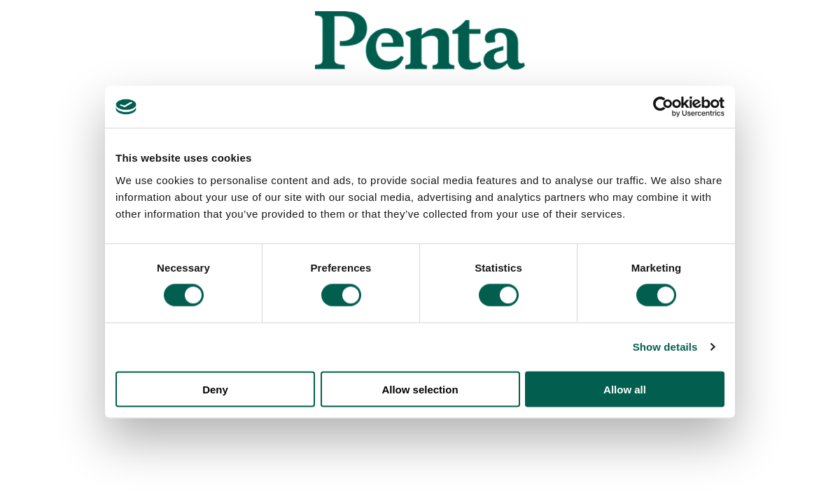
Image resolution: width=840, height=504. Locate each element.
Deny (215, 389)
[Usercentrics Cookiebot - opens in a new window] (663, 107)
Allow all (625, 389)
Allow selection (420, 389)
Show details (665, 347)
